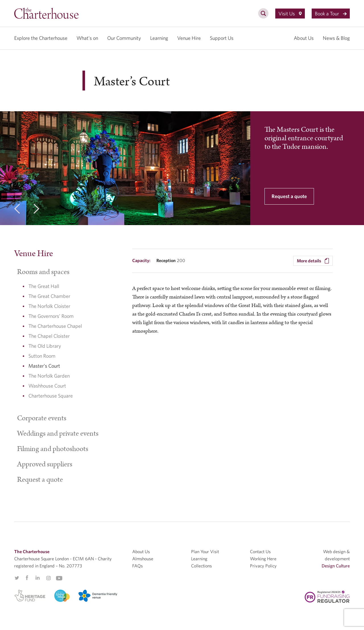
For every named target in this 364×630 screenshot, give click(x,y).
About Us (304, 38)
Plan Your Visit (205, 551)
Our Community (124, 38)
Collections (201, 566)
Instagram (48, 578)
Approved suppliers (45, 464)
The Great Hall (44, 286)
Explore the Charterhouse (41, 38)
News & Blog (336, 38)
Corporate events (42, 418)
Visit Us (290, 14)
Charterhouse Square (51, 396)
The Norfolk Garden (49, 376)
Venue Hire (189, 38)
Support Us (222, 38)
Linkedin (38, 578)
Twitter (17, 578)
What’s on (87, 38)
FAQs (137, 566)
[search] (263, 17)
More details (313, 261)
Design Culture (336, 566)
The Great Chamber (49, 296)
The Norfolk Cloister (49, 306)
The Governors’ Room (51, 316)
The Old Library (45, 346)
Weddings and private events (58, 434)
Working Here (263, 559)
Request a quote (289, 196)
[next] (36, 210)
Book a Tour (331, 14)
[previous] (17, 210)
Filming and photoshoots (53, 449)
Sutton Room (42, 356)
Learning (159, 38)
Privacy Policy (263, 566)
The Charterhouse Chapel (55, 326)
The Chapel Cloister (49, 336)
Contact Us (260, 551)
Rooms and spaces (43, 272)
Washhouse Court (47, 386)
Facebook (27, 578)
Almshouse (143, 559)
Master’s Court (44, 366)
